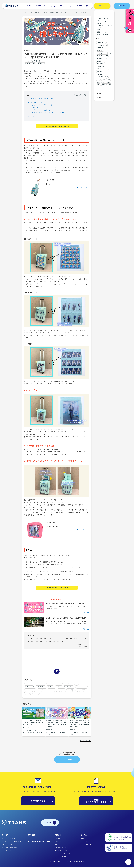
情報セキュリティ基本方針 (62, 851)
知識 (99, 30)
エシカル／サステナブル (29, 731)
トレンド (100, 28)
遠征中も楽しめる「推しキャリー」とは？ (44, 99)
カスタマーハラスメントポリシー (64, 854)
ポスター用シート (38, 108)
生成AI (61, 694)
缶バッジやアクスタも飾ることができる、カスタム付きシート (52, 105)
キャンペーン (66, 685)
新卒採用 (83, 840)
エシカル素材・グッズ (81, 691)
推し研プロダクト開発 (32, 64)
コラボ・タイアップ (78, 685)
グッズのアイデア (38, 733)
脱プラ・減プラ (56, 691)
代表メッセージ (59, 842)
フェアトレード (68, 691)
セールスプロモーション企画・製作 (12, 842)
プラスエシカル (6, 851)
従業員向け (47, 694)
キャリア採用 (85, 842)
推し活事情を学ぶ (71, 694)
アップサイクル (30, 691)
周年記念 (33, 694)
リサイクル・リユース (43, 691)
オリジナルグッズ (29, 61)
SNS (27, 688)
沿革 (56, 845)
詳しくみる (86, 613)
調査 (40, 694)
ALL (98, 16)
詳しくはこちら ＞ (82, 188)
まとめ (32, 117)
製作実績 (31, 836)
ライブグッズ (56, 685)
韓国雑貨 (55, 694)
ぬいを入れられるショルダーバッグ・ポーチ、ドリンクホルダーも (54, 113)
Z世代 (27, 694)
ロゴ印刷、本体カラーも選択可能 (43, 110)
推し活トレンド (45, 64)
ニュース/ (104, 34)
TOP (23, 13)
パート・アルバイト (87, 845)
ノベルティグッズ (30, 685)
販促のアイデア (102, 32)
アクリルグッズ (74, 688)
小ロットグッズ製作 (8, 845)
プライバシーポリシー (61, 848)
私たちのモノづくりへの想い (39, 843)
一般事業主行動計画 (60, 857)
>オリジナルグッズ (39, 13)
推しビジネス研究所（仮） (10, 848)
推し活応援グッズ (51, 688)
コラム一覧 (29, 13)
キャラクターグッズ (44, 685)
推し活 (38, 61)
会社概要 (57, 840)
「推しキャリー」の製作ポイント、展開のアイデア (47, 103)
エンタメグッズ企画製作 (9, 840)
